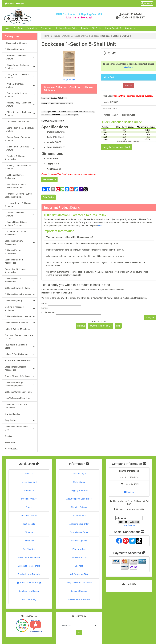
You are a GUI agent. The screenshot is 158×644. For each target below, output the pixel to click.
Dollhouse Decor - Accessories (20, 280)
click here (128, 67)
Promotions (46, 28)
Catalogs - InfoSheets (29, 591)
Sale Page (18, 28)
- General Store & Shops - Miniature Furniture (16, 224)
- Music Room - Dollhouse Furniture (20, 148)
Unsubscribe (129, 525)
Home (9, 4)
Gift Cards (96, 28)
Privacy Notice (79, 549)
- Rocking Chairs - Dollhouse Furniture (18, 167)
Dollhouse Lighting (20, 301)
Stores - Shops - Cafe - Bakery (20, 376)
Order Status (79, 482)
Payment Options (79, 541)
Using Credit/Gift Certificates (79, 583)
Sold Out (128, 85)
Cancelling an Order (79, 532)
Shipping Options (79, 507)
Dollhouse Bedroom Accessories (20, 242)
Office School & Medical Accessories (20, 368)
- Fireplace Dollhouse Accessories (15, 158)
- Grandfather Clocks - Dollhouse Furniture (15, 186)
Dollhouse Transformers (29, 566)
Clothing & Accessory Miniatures (20, 309)
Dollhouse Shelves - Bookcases (85, 36)
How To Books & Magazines (17, 398)
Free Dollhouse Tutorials (29, 574)
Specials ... (10, 436)
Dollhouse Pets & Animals (20, 323)
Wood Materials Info (29, 583)
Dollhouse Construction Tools (20, 392)
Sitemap (29, 532)
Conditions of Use (79, 558)
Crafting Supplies (20, 414)
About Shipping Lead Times (79, 499)
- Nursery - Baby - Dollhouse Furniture (20, 104)
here (100, 226)
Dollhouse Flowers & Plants (20, 288)
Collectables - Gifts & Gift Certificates (16, 406)
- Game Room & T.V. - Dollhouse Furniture (19, 129)
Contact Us (130, 28)
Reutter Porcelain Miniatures (18, 361)
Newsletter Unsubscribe (79, 599)
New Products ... (12, 442)
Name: (44, 303)
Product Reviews (29, 499)
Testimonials (29, 524)
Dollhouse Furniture (60, 36)
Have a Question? (113, 28)
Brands (84, 28)
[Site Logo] (28, 16)
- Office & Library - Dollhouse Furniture (20, 114)
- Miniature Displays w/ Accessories (16, 233)
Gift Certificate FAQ (79, 574)
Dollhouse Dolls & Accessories (20, 316)
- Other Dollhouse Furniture (17, 122)
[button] (147, 4)
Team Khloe (29, 541)
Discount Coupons (79, 591)
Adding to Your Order (79, 524)
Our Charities (29, 549)
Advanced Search (29, 516)
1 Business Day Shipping (16, 43)
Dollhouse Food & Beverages (20, 294)
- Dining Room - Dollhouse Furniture (20, 67)
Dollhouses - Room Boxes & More (20, 428)
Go (79, 633)
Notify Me (150, 318)
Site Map (79, 566)
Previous (81, 326)
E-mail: (44, 308)
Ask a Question (49, 179)
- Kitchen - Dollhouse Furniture (20, 85)
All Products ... (11, 449)
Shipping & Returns (79, 490)
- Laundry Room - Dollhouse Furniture (18, 205)
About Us (29, 474)
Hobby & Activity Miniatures (20, 329)
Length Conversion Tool (116, 147)
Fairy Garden (20, 420)
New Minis (32, 28)
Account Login (79, 474)
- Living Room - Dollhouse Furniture (20, 76)
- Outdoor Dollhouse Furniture (20, 214)
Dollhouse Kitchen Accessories (20, 252)
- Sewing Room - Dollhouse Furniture (17, 139)
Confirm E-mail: (48, 313)
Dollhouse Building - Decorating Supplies (20, 384)
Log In (20, 4)
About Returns (79, 516)
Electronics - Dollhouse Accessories (15, 271)
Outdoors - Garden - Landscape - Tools (20, 337)
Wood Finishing (29, 599)
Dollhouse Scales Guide (66, 28)
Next (118, 326)
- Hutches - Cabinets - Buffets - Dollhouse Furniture (19, 195)
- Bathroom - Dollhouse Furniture (20, 95)
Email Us (129, 492)
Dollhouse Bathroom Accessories (14, 261)
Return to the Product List (101, 326)
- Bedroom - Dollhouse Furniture (20, 57)
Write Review (48, 197)
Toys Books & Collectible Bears (20, 346)
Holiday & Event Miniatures (20, 354)
